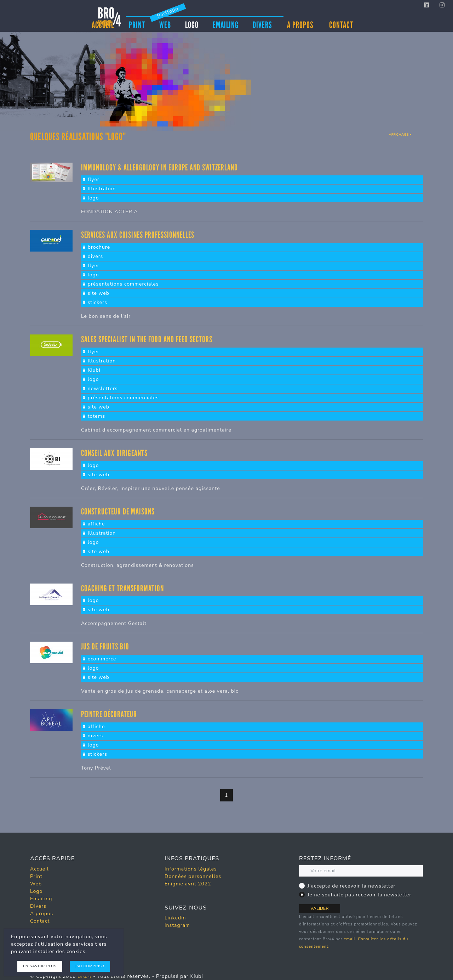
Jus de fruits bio (105, 646)
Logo (192, 24)
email (349, 939)
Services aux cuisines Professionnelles (138, 235)
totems (97, 416)
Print (137, 24)
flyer (94, 179)
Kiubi (94, 370)
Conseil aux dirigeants (114, 453)
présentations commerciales (123, 284)
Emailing (226, 24)
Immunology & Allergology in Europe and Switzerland (159, 167)
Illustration (102, 189)
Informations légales (191, 869)
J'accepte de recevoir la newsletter (352, 886)
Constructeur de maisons (118, 511)
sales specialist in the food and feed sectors (147, 339)
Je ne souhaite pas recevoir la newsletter (360, 895)
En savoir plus (40, 966)
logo (93, 198)
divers (96, 256)
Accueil (39, 869)
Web (165, 24)
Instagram (177, 925)
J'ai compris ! (90, 966)
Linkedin (175, 918)
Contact (341, 25)
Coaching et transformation (122, 588)
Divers (262, 24)
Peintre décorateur (109, 714)
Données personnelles (193, 876)
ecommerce (102, 659)
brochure (99, 247)
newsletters (103, 388)
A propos (300, 25)
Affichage (398, 135)
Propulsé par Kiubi (180, 976)
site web (99, 293)
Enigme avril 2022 (188, 884)
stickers (98, 302)
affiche (96, 524)
